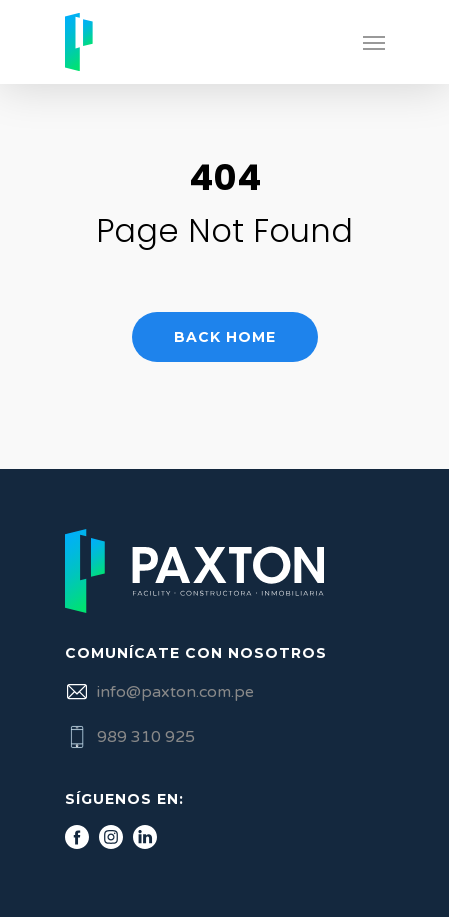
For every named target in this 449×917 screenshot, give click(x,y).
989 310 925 (146, 737)
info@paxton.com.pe (175, 692)
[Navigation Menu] (374, 42)
